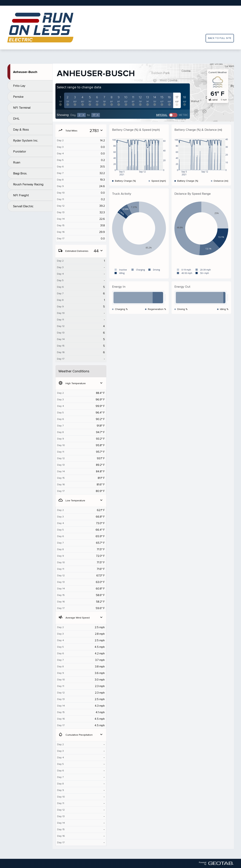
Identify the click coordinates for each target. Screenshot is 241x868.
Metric (184, 115)
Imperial (162, 115)
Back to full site (220, 38)
